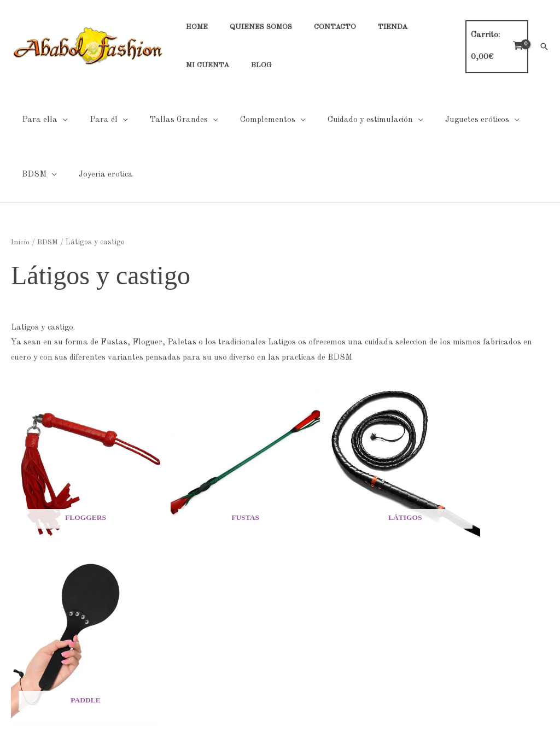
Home (11, 599)
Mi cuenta (18, 660)
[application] (60, 120)
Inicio (20, 242)
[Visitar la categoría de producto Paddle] (486, 449)
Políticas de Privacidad (238, 599)
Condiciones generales (236, 629)
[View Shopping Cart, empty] (494, 47)
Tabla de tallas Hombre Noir (446, 614)
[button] (544, 46)
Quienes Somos (28, 614)
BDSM (47, 242)
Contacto (17, 629)
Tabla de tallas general (436, 599)
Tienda (13, 644)
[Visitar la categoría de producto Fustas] (211, 449)
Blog (8, 675)
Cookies (210, 614)
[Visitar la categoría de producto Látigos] (349, 449)
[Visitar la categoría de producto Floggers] (74, 449)
